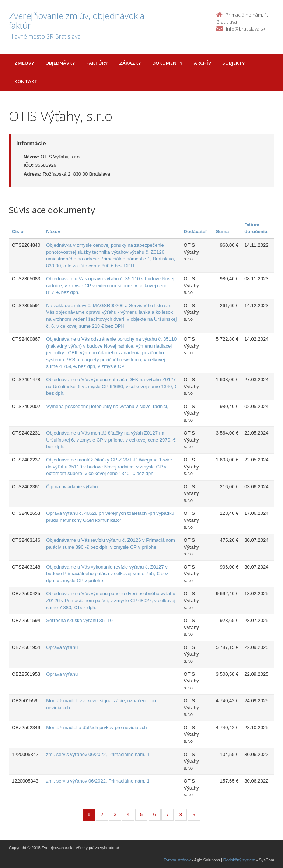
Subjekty (234, 63)
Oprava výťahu (62, 647)
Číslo (18, 231)
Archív (202, 63)
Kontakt (26, 81)
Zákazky (130, 63)
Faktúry (97, 63)
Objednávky (60, 63)
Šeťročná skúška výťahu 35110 (79, 620)
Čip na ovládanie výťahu (72, 487)
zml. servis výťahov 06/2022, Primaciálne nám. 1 (98, 754)
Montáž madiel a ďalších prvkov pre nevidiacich (96, 728)
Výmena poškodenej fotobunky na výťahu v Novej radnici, (107, 406)
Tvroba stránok (177, 860)
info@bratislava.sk (245, 29)
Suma (222, 231)
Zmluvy (24, 63)
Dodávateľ (196, 231)
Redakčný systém (239, 860)
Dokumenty (167, 63)
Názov (53, 231)
